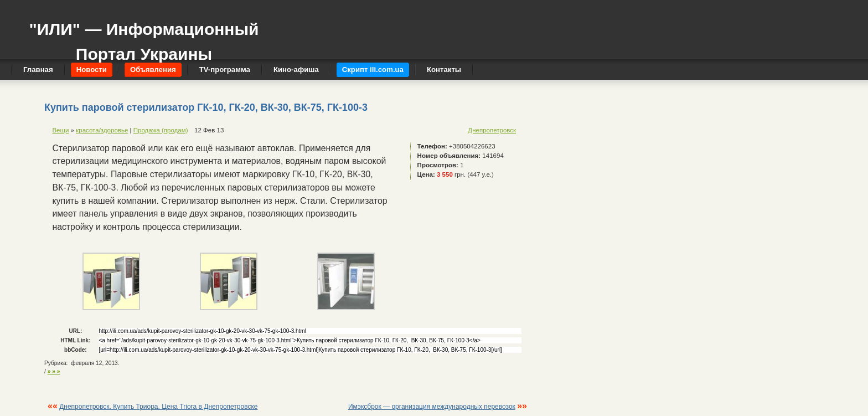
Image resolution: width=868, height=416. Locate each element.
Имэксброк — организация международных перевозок (432, 407)
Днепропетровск (492, 130)
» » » (54, 371)
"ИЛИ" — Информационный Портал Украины (144, 36)
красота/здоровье (102, 130)
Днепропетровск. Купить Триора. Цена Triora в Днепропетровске (158, 407)
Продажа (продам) (161, 130)
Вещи (60, 130)
